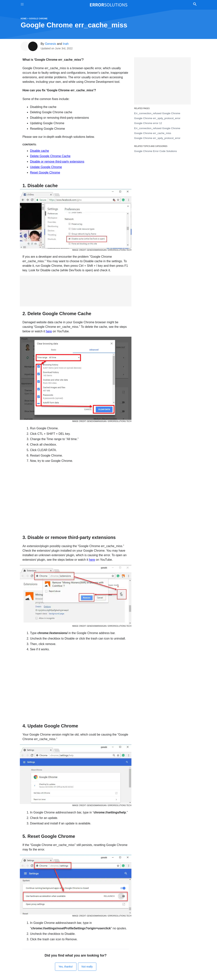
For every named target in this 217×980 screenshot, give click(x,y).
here (49, 331)
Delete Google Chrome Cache (50, 156)
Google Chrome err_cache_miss (153, 133)
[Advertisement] (76, 291)
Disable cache (40, 151)
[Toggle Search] (195, 5)
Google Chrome (38, 19)
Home (24, 19)
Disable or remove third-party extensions (57, 162)
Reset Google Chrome (45, 173)
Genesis (51, 44)
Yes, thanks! (66, 967)
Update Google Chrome (46, 167)
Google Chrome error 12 (148, 123)
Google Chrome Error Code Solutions (155, 151)
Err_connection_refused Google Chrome (157, 113)
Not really (87, 967)
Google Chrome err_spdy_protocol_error (157, 118)
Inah (66, 44)
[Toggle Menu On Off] (22, 5)
